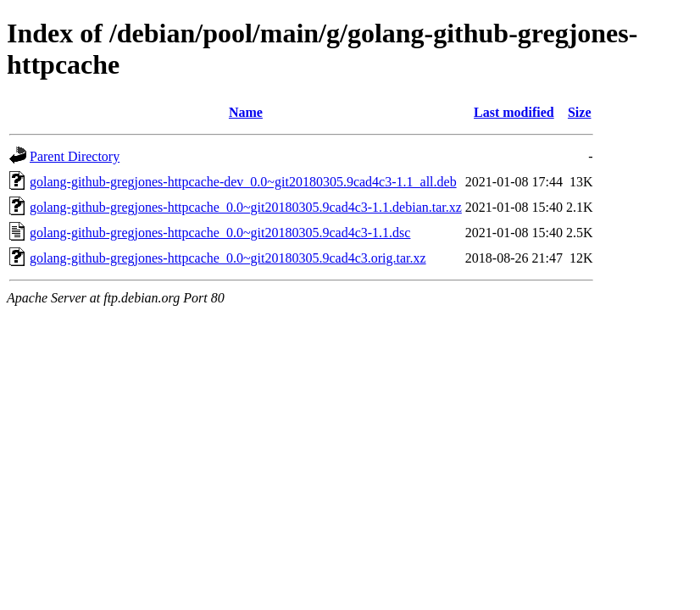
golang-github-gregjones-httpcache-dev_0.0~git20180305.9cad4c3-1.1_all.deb (243, 182)
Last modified (514, 112)
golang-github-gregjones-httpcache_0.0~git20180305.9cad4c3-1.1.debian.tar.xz (246, 207)
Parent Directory (75, 156)
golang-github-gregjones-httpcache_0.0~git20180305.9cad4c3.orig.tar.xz (228, 258)
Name (246, 112)
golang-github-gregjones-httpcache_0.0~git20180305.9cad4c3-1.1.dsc (220, 233)
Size (580, 112)
